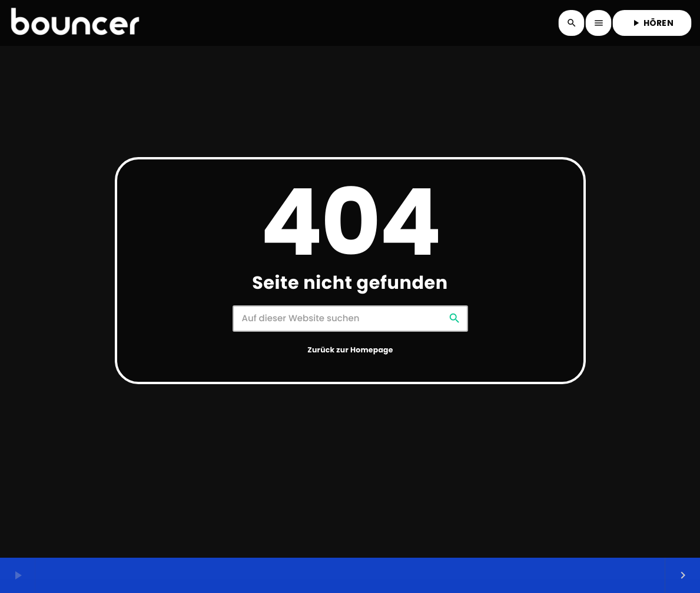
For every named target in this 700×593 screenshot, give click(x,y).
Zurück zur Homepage (350, 350)
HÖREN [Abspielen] (652, 23)
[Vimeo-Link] (75, 23)
